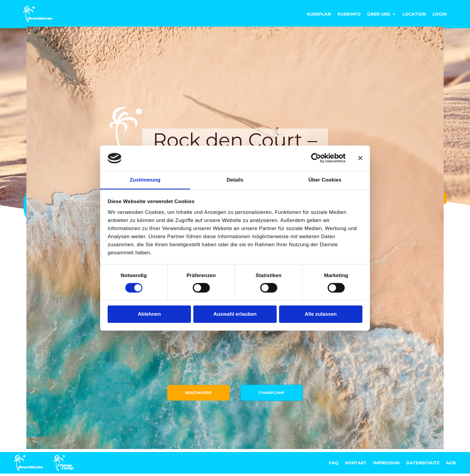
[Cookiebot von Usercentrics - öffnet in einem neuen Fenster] (319, 158)
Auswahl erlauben (235, 314)
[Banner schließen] (360, 158)
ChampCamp (275, 366)
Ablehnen (149, 314)
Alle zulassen (321, 314)
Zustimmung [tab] (145, 180)
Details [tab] (235, 180)
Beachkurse (195, 366)
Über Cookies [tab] (325, 180)
